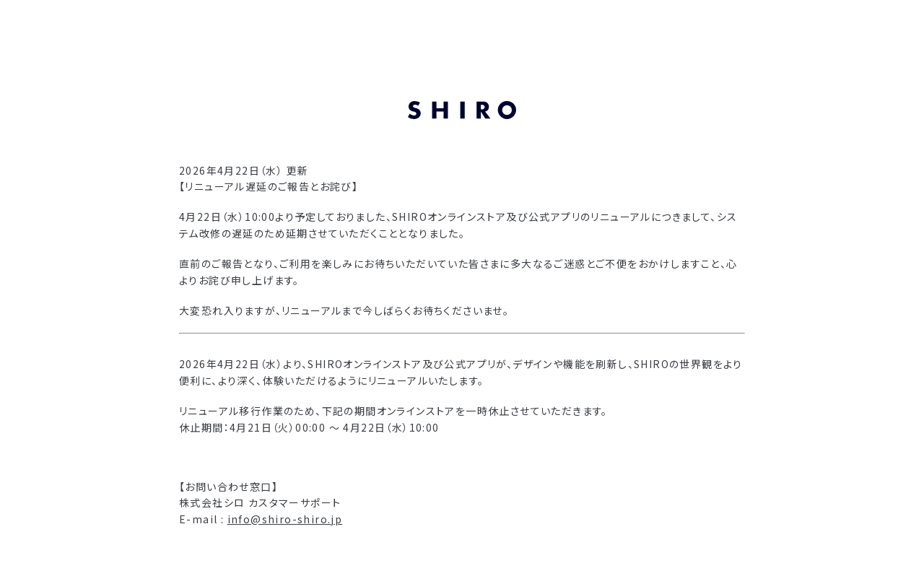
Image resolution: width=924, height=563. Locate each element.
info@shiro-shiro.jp (285, 519)
